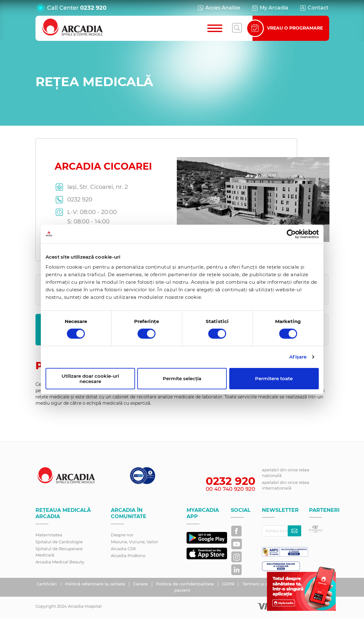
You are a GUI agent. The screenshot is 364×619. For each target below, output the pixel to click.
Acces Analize (219, 8)
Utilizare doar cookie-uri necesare (90, 379)
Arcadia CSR (123, 549)
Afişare (298, 357)
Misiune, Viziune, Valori (135, 542)
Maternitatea (49, 535)
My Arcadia (270, 8)
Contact (314, 8)
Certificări (47, 584)
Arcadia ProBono (128, 556)
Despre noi (122, 535)
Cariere (141, 584)
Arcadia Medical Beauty (60, 562)
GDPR (229, 584)
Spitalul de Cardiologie (59, 542)
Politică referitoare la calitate (96, 584)
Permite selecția (182, 378)
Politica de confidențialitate (186, 584)
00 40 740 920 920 (230, 489)
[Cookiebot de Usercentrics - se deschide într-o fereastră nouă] (291, 234)
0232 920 (93, 8)
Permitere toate (274, 378)
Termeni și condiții (263, 584)
